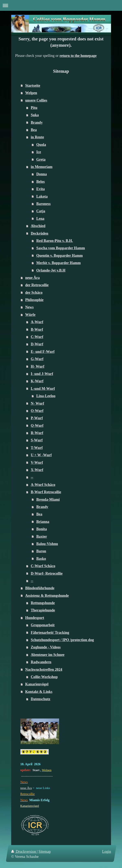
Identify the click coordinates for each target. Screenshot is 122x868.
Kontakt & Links (39, 692)
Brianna (43, 522)
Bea (34, 130)
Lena (40, 219)
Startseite (33, 86)
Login (106, 852)
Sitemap (45, 852)
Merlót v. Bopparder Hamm (58, 263)
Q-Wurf (37, 426)
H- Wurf (38, 366)
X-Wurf (37, 470)
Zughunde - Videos (46, 647)
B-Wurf (37, 329)
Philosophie (34, 300)
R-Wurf (37, 433)
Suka (35, 115)
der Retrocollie (37, 285)
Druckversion (24, 852)
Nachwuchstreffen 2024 (44, 670)
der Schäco (34, 293)
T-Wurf (37, 448)
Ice (39, 152)
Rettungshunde (43, 603)
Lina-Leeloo (46, 396)
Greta (41, 159)
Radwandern (41, 662)
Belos (40, 182)
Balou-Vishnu (47, 544)
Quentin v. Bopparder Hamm (59, 256)
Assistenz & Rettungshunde (47, 596)
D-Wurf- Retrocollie (47, 573)
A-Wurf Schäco (43, 485)
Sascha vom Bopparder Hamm (61, 248)
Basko (41, 559)
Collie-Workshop (44, 677)
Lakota (42, 196)
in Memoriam (42, 167)
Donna (42, 174)
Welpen (31, 93)
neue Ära (32, 278)
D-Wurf (37, 344)
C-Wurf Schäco (43, 566)
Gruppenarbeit (43, 625)
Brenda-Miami (48, 500)
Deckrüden (40, 233)
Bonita (42, 529)
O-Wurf (37, 411)
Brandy (37, 122)
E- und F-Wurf (43, 352)
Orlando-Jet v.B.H (51, 270)
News (29, 307)
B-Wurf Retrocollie (46, 492)
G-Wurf (37, 359)
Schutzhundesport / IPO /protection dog (62, 640)
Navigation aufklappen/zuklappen (61, 5)
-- (32, 477)
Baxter (42, 536)
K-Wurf (37, 381)
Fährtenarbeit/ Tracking (50, 633)
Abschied (38, 226)
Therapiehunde (43, 610)
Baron (41, 551)
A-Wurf (37, 322)
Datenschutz (41, 699)
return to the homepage (78, 56)
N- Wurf (37, 403)
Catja (41, 211)
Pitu (34, 108)
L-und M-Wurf (43, 389)
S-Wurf (37, 440)
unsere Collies (36, 100)
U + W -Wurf (41, 455)
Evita (40, 189)
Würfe (30, 315)
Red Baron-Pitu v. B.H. (55, 241)
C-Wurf (37, 337)
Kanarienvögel (37, 684)
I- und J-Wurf (42, 374)
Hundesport (35, 618)
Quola (41, 145)
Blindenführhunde (40, 588)
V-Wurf (37, 463)
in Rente (37, 137)
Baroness (43, 204)
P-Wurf (37, 418)
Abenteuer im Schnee (48, 655)
